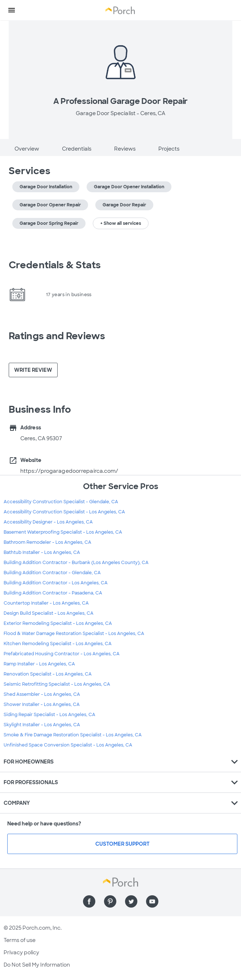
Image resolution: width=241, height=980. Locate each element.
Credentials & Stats (55, 265)
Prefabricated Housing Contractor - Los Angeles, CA (62, 654)
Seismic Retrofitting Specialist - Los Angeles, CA (57, 684)
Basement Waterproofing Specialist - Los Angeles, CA (63, 532)
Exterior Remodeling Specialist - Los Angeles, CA (58, 623)
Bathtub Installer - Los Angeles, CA (42, 552)
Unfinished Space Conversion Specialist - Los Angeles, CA (68, 745)
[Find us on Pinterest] (110, 901)
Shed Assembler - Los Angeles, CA (42, 694)
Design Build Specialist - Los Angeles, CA (49, 613)
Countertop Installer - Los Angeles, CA (46, 603)
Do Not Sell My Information (37, 965)
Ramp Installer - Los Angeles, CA (39, 664)
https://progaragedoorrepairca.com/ (69, 471)
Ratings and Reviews (57, 336)
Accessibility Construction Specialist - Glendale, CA (61, 502)
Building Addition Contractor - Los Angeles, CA (56, 583)
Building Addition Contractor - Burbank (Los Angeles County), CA (76, 563)
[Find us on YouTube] (152, 901)
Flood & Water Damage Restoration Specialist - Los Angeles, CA (74, 634)
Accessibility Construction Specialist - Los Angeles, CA (64, 512)
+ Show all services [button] (121, 223)
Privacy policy (21, 952)
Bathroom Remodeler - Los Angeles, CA (47, 542)
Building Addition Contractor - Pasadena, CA (53, 593)
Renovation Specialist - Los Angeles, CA (48, 674)
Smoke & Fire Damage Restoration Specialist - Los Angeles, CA (73, 735)
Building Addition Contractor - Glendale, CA (52, 573)
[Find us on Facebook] (89, 901)
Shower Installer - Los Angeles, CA (42, 704)
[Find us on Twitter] (131, 901)
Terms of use (20, 940)
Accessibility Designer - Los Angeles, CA (48, 522)
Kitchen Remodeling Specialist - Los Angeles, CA (58, 644)
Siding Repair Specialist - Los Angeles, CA (49, 715)
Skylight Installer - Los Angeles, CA (42, 725)
